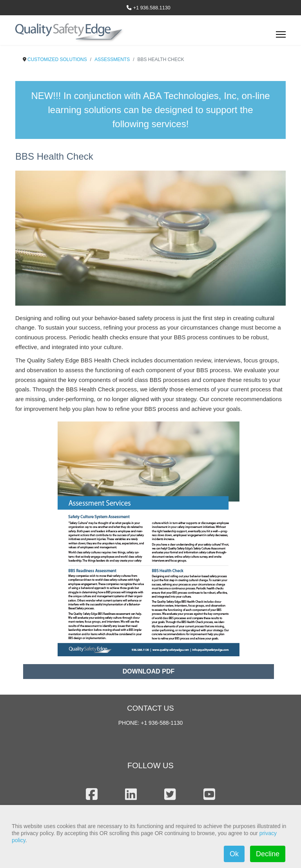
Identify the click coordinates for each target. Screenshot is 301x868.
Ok (234, 854)
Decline (268, 854)
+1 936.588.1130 (152, 8)
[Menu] (281, 37)
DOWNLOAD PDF (149, 671)
